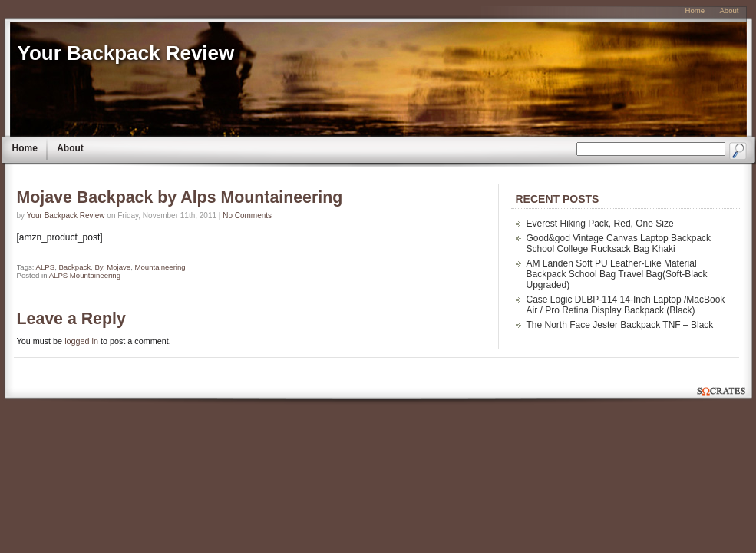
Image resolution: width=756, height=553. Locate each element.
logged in (81, 341)
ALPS (46, 267)
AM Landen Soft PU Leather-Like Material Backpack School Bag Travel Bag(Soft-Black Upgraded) (617, 274)
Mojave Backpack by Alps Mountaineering (180, 197)
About (70, 148)
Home (25, 148)
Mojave (119, 267)
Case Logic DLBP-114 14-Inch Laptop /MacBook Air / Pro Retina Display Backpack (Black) (626, 305)
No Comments (247, 215)
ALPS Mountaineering (85, 275)
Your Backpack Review (126, 53)
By (98, 267)
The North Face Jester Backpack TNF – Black (620, 325)
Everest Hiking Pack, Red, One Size (600, 224)
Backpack (74, 267)
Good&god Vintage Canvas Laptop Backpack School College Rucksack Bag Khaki (619, 243)
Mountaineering (160, 267)
